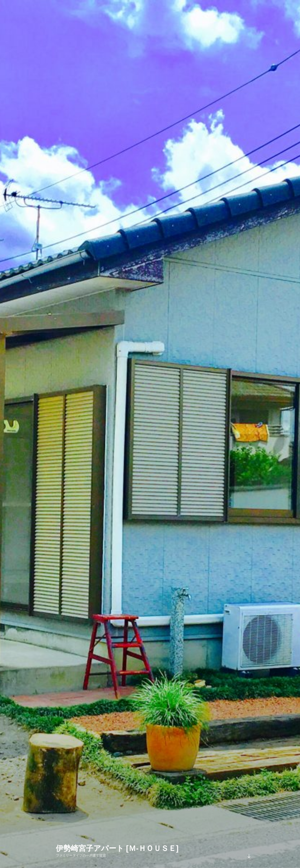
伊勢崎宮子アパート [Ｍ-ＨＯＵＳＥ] (117, 848)
